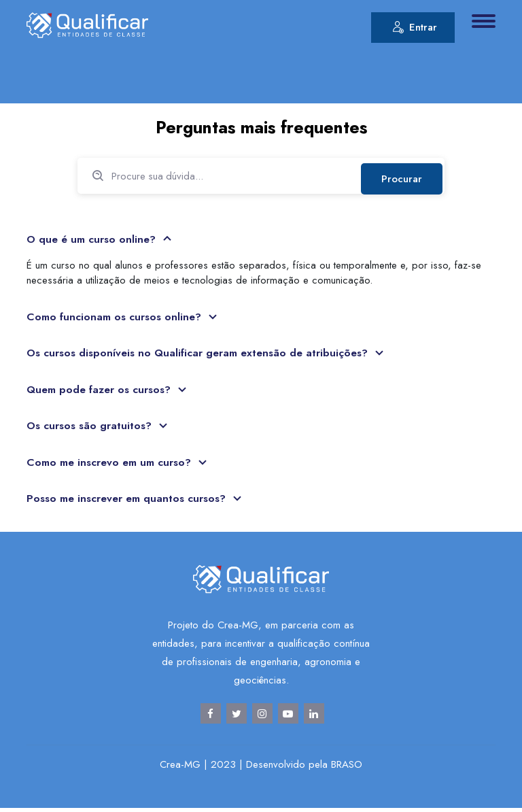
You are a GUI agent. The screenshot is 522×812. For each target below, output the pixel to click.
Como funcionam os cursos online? (117, 318)
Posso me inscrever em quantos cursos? (129, 502)
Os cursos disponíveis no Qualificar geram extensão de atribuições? (202, 355)
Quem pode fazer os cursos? (102, 391)
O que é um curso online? (94, 240)
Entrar (415, 29)
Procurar (400, 176)
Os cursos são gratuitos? (91, 428)
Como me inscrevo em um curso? (112, 465)
